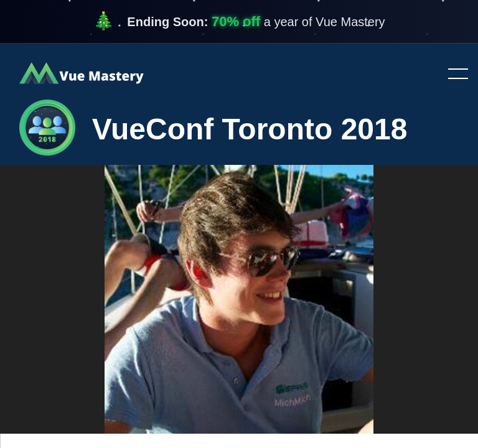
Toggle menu (453, 75)
